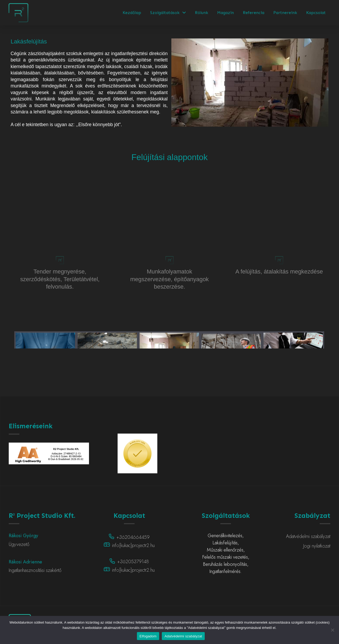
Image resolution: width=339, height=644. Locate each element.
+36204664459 (133, 537)
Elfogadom (148, 636)
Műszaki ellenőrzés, (226, 550)
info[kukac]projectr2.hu (133, 545)
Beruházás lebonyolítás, (226, 564)
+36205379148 (133, 562)
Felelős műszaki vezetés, (226, 557)
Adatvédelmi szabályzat (183, 636)
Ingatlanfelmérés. (226, 571)
